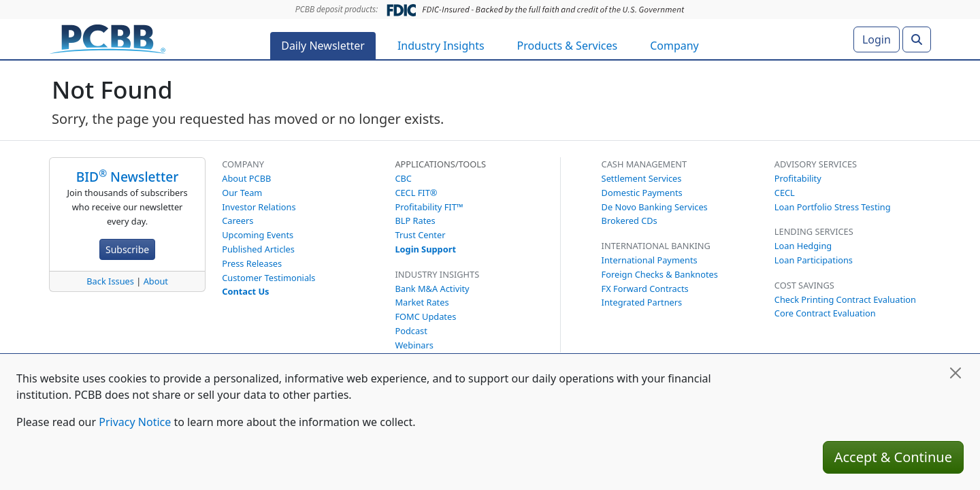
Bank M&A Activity (432, 289)
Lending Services (814, 231)
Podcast (411, 331)
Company (674, 46)
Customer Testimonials (268, 278)
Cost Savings (804, 285)
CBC (403, 178)
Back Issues (110, 281)
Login (877, 39)
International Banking (656, 246)
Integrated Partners (642, 302)
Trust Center (420, 235)
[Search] (917, 39)
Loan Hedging (803, 246)
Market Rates (422, 302)
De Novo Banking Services (655, 207)
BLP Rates (415, 220)
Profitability (798, 178)
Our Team (242, 193)
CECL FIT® (416, 193)
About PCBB (246, 178)
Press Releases (252, 263)
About (156, 281)
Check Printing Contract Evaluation (845, 299)
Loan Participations (814, 260)
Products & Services (568, 46)
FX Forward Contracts (645, 289)
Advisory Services (816, 164)
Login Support (425, 249)
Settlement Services (642, 178)
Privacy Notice (135, 422)
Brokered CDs (630, 220)
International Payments (650, 260)
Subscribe (127, 249)
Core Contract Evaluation (825, 313)
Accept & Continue (893, 457)
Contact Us (245, 291)
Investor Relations (259, 207)
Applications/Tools (440, 164)
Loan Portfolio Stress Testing (833, 207)
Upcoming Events (258, 235)
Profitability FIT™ (429, 207)
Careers (238, 220)
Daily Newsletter (323, 46)
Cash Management (644, 164)
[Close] (955, 373)
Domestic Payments (642, 193)
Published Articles (258, 249)
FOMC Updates (425, 316)
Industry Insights (441, 46)
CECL (785, 193)
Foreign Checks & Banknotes (660, 274)
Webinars (414, 345)
